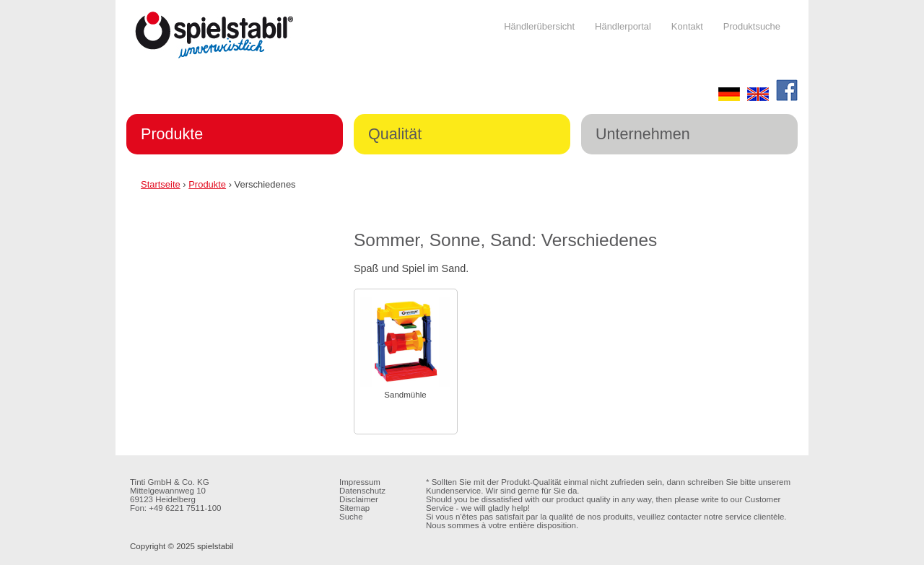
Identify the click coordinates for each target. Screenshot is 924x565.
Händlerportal (623, 26)
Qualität (395, 134)
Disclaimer (359, 499)
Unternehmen (643, 134)
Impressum (360, 482)
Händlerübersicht (539, 26)
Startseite (161, 184)
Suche (351, 517)
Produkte (172, 134)
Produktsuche (752, 26)
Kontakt (687, 26)
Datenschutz (362, 491)
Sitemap (354, 508)
